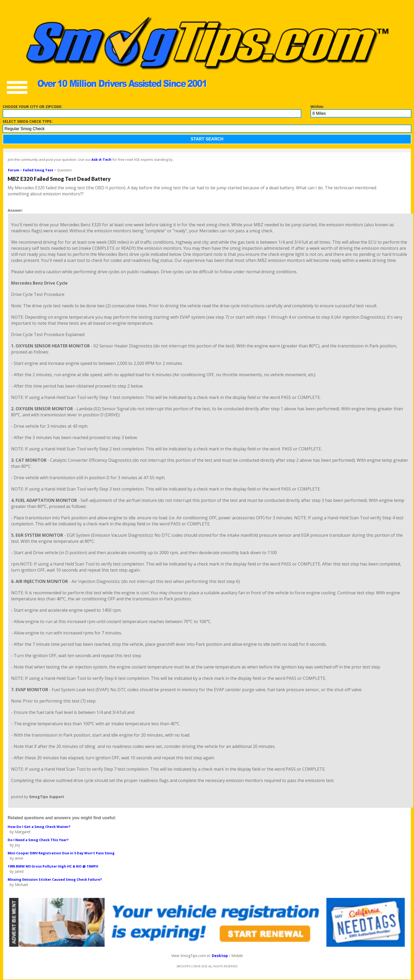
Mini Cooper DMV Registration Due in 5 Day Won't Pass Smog (61, 853)
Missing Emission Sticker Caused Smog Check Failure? (55, 879)
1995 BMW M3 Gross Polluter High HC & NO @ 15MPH (53, 866)
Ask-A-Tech (101, 159)
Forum (14, 170)
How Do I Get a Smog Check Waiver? (39, 827)
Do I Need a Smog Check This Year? (38, 840)
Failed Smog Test (38, 170)
